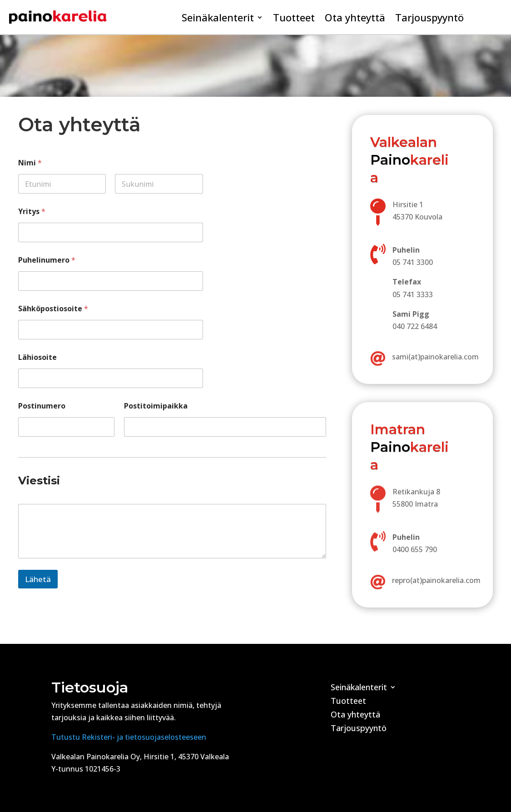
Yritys (32, 212)
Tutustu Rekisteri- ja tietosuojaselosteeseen (129, 737)
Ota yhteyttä (355, 19)
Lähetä (38, 579)
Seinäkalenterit (218, 19)
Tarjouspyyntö (429, 19)
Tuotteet (294, 19)
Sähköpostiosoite (53, 309)
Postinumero (42, 406)
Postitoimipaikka (156, 406)
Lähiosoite (37, 357)
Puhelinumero (47, 260)
